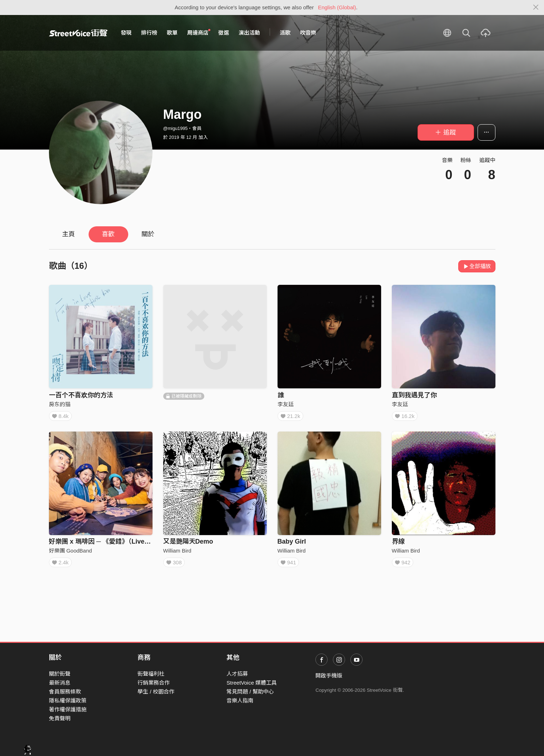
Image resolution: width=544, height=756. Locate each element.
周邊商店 (199, 32)
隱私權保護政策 (68, 700)
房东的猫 (60, 404)
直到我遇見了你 (414, 395)
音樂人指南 (240, 700)
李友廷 (286, 404)
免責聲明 (60, 718)
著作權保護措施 (68, 709)
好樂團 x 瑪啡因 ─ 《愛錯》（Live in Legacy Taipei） (126, 544)
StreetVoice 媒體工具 (252, 683)
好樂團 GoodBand (71, 553)
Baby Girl (292, 544)
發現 (126, 33)
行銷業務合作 (154, 683)
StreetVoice (78, 33)
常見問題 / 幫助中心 (250, 692)
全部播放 (477, 266)
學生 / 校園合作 (156, 692)
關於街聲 (60, 674)
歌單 (172, 33)
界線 (398, 544)
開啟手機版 (329, 676)
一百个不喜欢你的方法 (81, 395)
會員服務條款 (65, 692)
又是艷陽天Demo (188, 544)
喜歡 (108, 234)
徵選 (224, 33)
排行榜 (149, 33)
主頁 (69, 234)
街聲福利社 (151, 674)
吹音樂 (308, 33)
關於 (148, 234)
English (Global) (337, 7)
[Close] (536, 7)
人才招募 (237, 674)
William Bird (177, 553)
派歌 (285, 33)
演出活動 (249, 33)
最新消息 (60, 683)
